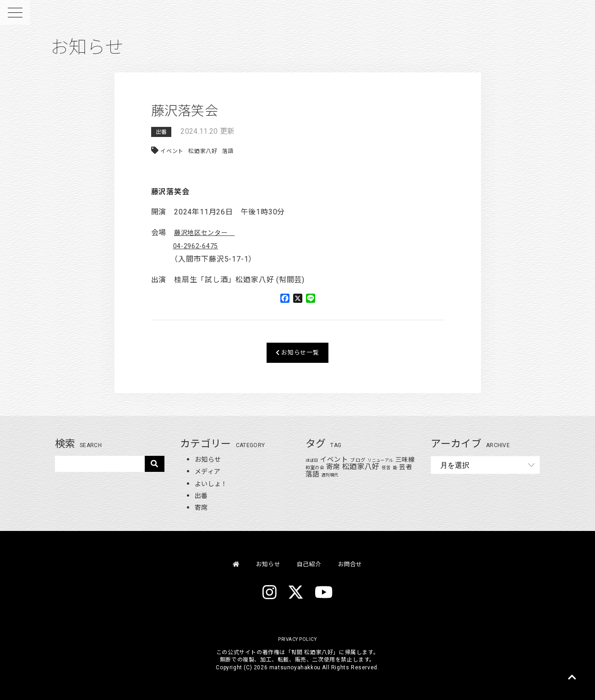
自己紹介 (310, 564)
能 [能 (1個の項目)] (404, 468)
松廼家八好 (203, 151)
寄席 (202, 507)
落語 (229, 151)
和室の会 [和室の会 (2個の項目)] (323, 468)
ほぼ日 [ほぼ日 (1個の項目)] (312, 460)
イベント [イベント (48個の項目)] (334, 459)
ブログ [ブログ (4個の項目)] (358, 460)
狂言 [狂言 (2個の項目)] (395, 468)
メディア (209, 471)
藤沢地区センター (205, 232)
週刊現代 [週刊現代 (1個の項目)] (338, 475)
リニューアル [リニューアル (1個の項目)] (381, 460)
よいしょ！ (213, 484)
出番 (161, 132)
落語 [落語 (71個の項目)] (321, 474)
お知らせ (210, 459)
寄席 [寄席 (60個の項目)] (342, 467)
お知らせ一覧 (297, 353)
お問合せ (357, 564)
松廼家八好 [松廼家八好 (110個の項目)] (370, 467)
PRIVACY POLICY (297, 639)
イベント (172, 151)
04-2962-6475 (199, 246)
